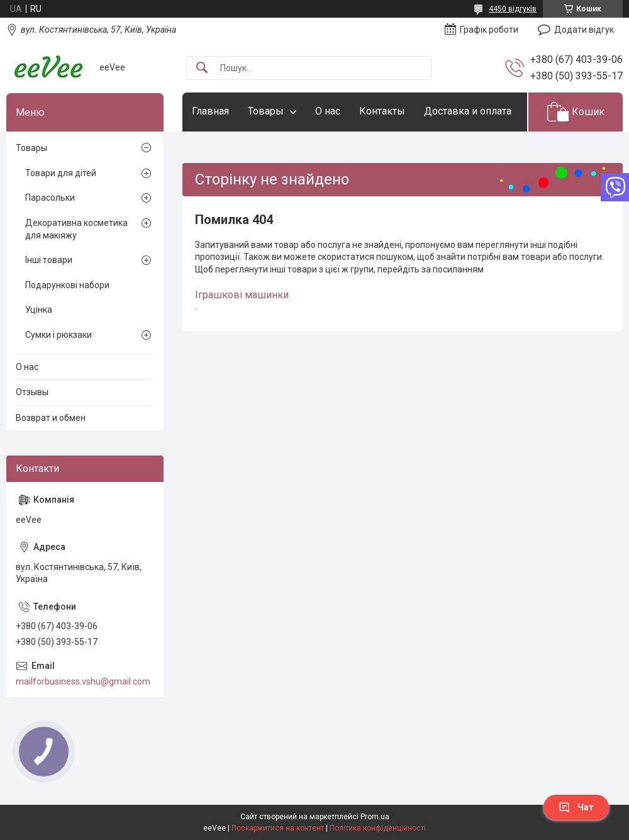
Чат (576, 807)
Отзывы (32, 392)
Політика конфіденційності (378, 828)
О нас (328, 111)
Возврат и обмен (51, 418)
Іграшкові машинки (242, 295)
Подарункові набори (67, 285)
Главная (210, 111)
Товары (266, 111)
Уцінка (39, 310)
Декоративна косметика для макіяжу (76, 229)
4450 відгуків (513, 9)
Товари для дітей (61, 173)
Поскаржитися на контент (278, 828)
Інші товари (49, 260)
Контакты (382, 111)
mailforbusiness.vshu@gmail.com (83, 681)
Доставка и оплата (468, 111)
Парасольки (50, 198)
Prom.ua (375, 817)
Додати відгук (584, 30)
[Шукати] (202, 68)
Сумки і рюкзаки (58, 335)
